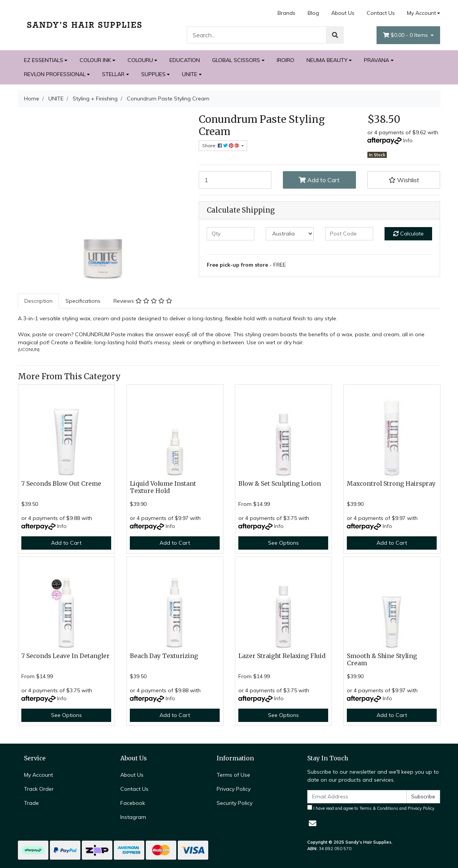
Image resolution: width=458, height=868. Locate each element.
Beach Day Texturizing (164, 656)
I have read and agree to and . (371, 808)
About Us (343, 13)
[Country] (290, 234)
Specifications (83, 301)
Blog (313, 13)
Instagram (133, 817)
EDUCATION (185, 60)
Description (38, 301)
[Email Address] (357, 797)
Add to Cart (319, 180)
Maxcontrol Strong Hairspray (391, 484)
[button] (404, 180)
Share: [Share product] (221, 145)
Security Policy (235, 803)
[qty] (231, 234)
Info (408, 140)
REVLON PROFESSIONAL (55, 74)
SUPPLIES (153, 74)
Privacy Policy (234, 789)
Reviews (143, 301)
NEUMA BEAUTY (327, 60)
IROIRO (286, 60)
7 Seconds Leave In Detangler (65, 656)
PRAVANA (377, 60)
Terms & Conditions (379, 808)
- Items (406, 35)
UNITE (190, 74)
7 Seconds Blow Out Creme (61, 484)
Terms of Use (233, 775)
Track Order (39, 789)
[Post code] (349, 234)
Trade (31, 803)
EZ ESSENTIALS (44, 60)
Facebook (133, 803)
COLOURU (140, 60)
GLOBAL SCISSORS (236, 60)
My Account (38, 775)
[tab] (38, 301)
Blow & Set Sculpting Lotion (280, 484)
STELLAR (113, 74)
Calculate (409, 234)
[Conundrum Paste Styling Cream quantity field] (235, 180)
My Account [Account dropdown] (421, 13)
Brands (286, 13)
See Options (283, 543)
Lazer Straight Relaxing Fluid (282, 656)
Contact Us (381, 13)
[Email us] (313, 823)
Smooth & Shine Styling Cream (382, 660)
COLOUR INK (95, 60)
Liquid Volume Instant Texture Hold (163, 487)
